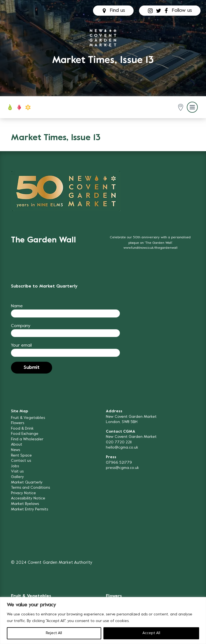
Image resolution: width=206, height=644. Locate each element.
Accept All (151, 633)
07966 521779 (119, 463)
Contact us (21, 461)
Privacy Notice (23, 493)
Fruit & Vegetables (28, 418)
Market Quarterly (27, 483)
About (17, 445)
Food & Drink (22, 429)
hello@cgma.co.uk (122, 448)
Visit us (17, 472)
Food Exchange (25, 434)
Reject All (54, 633)
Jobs (15, 466)
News (15, 450)
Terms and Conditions (30, 488)
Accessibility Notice (28, 498)
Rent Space (21, 456)
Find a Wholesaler (27, 439)
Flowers (18, 423)
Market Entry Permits (29, 509)
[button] (181, 107)
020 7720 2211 (119, 442)
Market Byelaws (25, 504)
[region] (103, 620)
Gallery (17, 477)
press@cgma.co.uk (122, 468)
